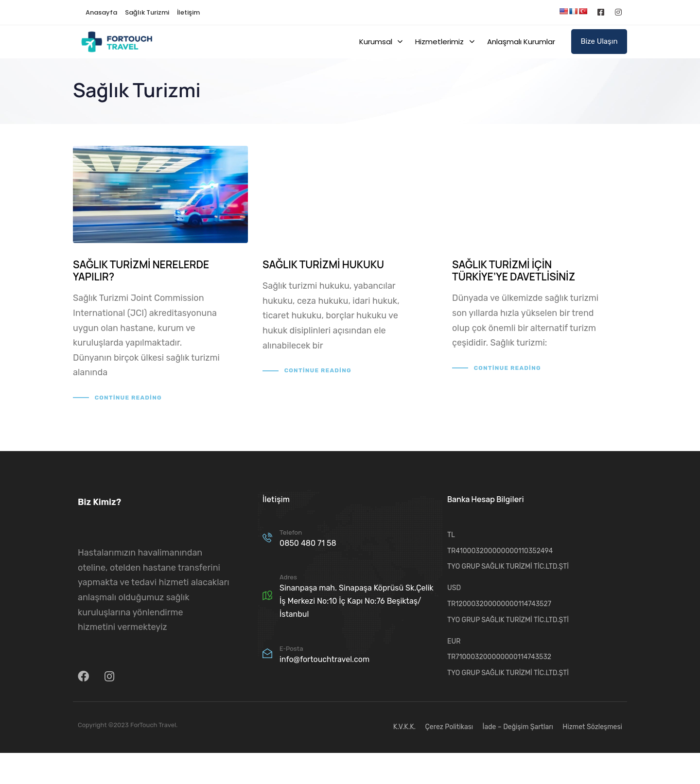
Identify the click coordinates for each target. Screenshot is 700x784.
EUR (454, 641)
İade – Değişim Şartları (518, 727)
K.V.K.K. (404, 727)
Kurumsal (381, 42)
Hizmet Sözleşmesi (592, 727)
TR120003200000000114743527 (499, 604)
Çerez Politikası (449, 727)
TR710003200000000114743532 (499, 657)
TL (451, 535)
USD (454, 588)
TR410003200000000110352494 (500, 551)
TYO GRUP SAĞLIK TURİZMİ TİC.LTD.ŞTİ (508, 566)
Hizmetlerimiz (445, 42)
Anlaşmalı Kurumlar (521, 42)
